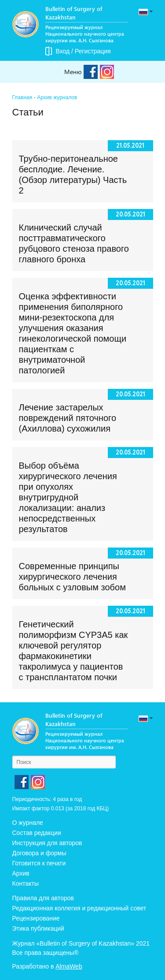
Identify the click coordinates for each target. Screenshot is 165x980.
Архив (21, 873)
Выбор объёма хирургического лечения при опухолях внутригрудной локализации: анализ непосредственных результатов (68, 497)
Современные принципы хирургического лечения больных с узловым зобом (72, 577)
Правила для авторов (43, 898)
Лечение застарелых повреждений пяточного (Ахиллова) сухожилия (68, 418)
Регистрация (93, 51)
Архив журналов (57, 97)
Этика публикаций (38, 928)
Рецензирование (36, 918)
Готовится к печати (39, 863)
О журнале (28, 823)
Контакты (26, 883)
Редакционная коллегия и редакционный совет (79, 908)
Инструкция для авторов (47, 843)
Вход (63, 51)
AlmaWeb (69, 966)
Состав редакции (37, 833)
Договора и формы (39, 853)
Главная (22, 97)
